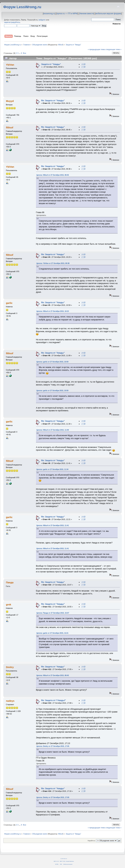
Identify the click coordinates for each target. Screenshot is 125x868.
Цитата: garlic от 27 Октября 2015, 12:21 (52, 633)
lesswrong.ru (49, 14)
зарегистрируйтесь (12, 22)
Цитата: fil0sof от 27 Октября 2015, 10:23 (53, 311)
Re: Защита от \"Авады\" (54, 700)
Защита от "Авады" (51, 64)
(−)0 (84, 67)
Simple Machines (70, 861)
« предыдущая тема (96, 49)
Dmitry (10, 667)
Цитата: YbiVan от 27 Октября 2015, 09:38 (53, 263)
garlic (9, 303)
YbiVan (10, 65)
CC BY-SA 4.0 (64, 859)
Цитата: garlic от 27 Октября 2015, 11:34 (52, 469)
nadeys (10, 701)
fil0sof (61, 45)
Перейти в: (91, 841)
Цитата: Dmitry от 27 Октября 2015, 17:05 (53, 746)
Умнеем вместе (86, 14)
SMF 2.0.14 (56, 861)
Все (24, 53)
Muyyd (10, 101)
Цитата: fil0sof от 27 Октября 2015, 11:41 (53, 525)
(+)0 (84, 64)
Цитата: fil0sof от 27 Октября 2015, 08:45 (53, 175)
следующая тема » (113, 49)
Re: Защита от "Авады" (53, 101)
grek (9, 604)
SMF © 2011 (63, 861)
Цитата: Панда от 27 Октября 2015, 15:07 (53, 613)
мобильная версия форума (108, 14)
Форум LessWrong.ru (22, 7)
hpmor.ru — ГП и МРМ (67, 14)
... (20, 53)
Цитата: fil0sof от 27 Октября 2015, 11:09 (53, 430)
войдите (42, 20)
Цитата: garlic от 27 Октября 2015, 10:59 (52, 362)
